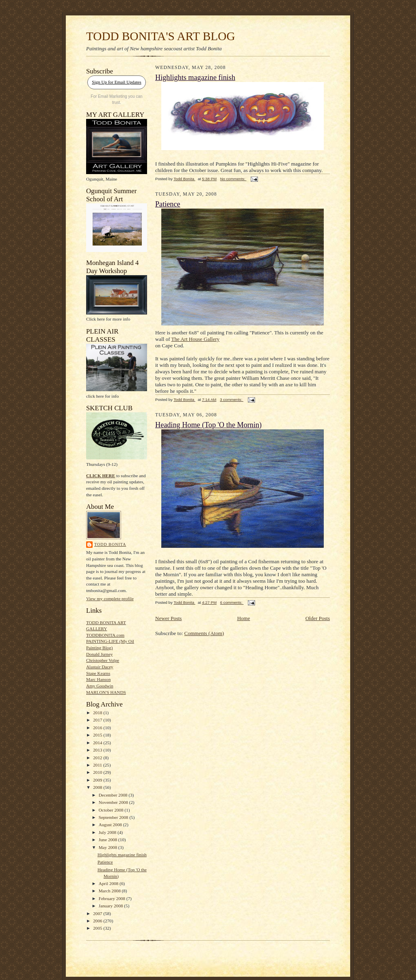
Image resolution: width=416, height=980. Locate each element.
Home (244, 618)
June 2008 (108, 840)
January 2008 (112, 906)
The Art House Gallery (195, 339)
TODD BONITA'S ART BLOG (161, 36)
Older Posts (318, 618)
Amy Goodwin (100, 686)
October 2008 (112, 810)
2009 (98, 780)
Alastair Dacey (100, 667)
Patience (105, 862)
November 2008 (114, 802)
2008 (98, 787)
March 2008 (110, 891)
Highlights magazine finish (122, 855)
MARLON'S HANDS (106, 692)
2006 (98, 921)
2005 (98, 928)
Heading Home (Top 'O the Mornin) (208, 425)
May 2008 (108, 847)
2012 (98, 758)
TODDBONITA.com (105, 635)
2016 (98, 728)
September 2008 (114, 817)
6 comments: (232, 602)
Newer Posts (168, 618)
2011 (98, 765)
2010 (98, 772)
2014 (98, 743)
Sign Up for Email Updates (117, 82)
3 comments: (232, 400)
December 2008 (114, 795)
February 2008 (113, 898)
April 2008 (109, 883)
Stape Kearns (98, 673)
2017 (98, 720)
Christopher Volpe (103, 660)
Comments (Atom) (204, 633)
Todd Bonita (110, 544)
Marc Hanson (99, 679)
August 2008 (111, 825)
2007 (98, 913)
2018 (98, 713)
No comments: (233, 179)
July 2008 (108, 832)
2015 (98, 735)
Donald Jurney (99, 654)
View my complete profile (110, 599)
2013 (98, 750)
